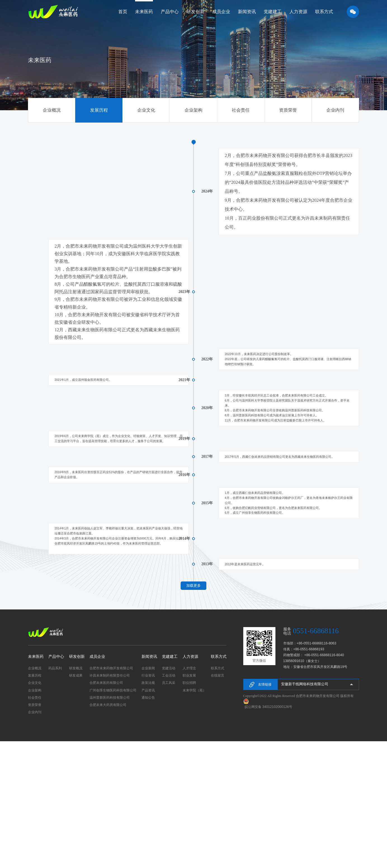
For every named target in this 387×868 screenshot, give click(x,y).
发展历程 (99, 110)
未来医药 (36, 783)
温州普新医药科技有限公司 (110, 824)
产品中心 (56, 783)
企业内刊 (335, 110)
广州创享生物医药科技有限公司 (113, 817)
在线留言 (218, 802)
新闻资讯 (149, 783)
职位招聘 (189, 810)
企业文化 (146, 110)
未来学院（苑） (194, 817)
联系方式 (219, 783)
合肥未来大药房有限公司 (108, 832)
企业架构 (193, 110)
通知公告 (148, 824)
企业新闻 (148, 795)
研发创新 (77, 783)
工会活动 (169, 802)
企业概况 (52, 110)
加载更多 (193, 712)
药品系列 (55, 795)
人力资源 (190, 783)
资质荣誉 (288, 110)
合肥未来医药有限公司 (106, 810)
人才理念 (189, 795)
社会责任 (241, 110)
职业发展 (189, 802)
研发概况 (76, 795)
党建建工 (170, 783)
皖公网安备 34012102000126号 (269, 834)
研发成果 (76, 802)
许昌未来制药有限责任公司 (110, 802)
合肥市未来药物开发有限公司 (111, 795)
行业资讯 (148, 802)
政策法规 (148, 810)
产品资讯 (148, 817)
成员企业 (97, 783)
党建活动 (169, 795)
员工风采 (169, 810)
